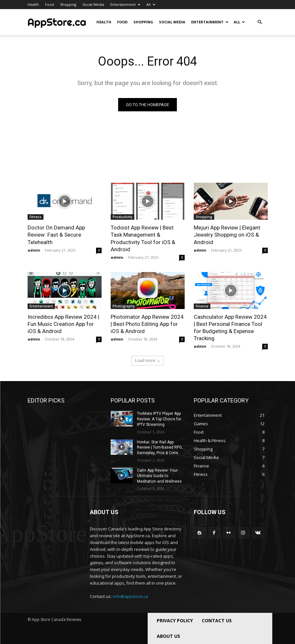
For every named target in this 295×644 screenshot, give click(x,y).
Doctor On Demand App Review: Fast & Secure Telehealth (56, 235)
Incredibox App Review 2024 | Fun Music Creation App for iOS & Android (63, 324)
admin (34, 250)
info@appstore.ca (130, 596)
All (151, 4)
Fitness (36, 217)
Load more (147, 360)
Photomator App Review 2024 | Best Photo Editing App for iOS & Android (147, 324)
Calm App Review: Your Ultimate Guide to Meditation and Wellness (159, 476)
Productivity (123, 217)
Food (49, 4)
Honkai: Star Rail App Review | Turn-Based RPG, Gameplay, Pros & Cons (160, 448)
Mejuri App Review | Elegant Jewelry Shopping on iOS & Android (227, 235)
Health (33, 4)
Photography (124, 306)
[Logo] (57, 22)
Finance (202, 306)
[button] (260, 22)
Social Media (93, 4)
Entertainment (125, 4)
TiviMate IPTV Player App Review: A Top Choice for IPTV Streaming (159, 419)
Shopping (68, 4)
